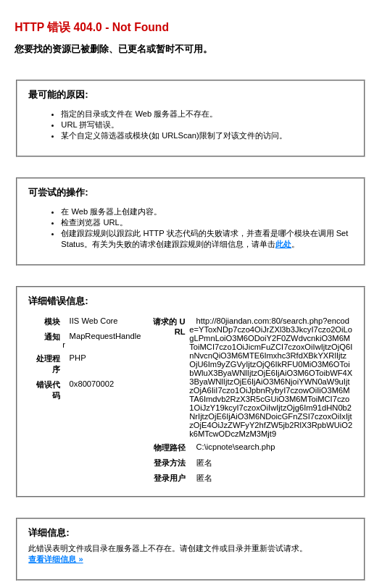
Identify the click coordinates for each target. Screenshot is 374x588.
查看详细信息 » (55, 559)
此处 (283, 244)
